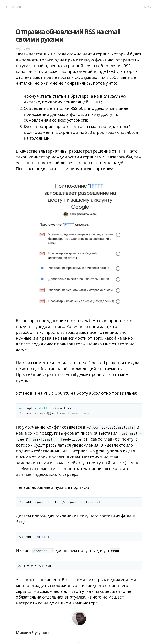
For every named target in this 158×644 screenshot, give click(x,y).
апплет (33, 163)
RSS (149, 7)
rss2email (67, 374)
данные (24, 474)
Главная (15, 7)
